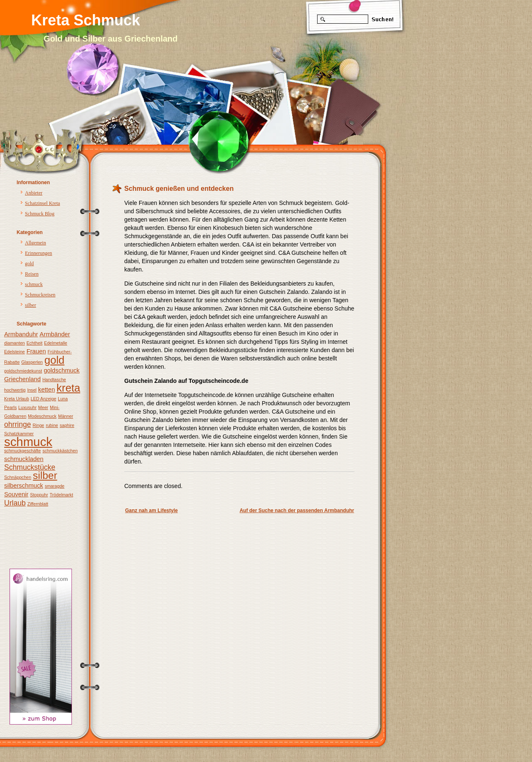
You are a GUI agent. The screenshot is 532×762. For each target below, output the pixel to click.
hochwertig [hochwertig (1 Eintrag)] (15, 390)
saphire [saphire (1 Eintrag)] (67, 425)
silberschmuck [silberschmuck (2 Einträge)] (24, 486)
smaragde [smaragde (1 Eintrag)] (55, 486)
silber (31, 305)
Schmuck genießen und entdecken (179, 189)
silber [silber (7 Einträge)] (45, 475)
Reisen (32, 274)
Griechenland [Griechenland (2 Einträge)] (22, 379)
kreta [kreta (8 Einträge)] (68, 388)
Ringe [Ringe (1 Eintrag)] (38, 425)
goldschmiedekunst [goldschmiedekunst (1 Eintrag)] (23, 371)
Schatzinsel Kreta (42, 203)
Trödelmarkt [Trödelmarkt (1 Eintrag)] (61, 495)
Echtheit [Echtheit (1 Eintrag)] (35, 343)
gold (29, 264)
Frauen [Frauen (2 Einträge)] (36, 351)
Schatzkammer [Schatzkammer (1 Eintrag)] (19, 434)
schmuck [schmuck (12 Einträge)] (28, 442)
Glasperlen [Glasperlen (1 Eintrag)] (32, 362)
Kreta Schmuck (86, 20)
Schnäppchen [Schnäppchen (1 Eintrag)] (18, 477)
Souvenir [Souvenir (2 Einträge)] (16, 494)
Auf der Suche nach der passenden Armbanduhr (297, 510)
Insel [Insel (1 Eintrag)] (32, 390)
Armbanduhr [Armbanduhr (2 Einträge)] (21, 334)
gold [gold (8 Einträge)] (54, 360)
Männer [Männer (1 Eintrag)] (66, 416)
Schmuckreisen (40, 295)
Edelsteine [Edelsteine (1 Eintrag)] (15, 352)
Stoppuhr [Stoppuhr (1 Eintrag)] (39, 495)
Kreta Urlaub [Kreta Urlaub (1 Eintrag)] (17, 399)
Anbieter (34, 193)
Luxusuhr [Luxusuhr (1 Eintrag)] (27, 407)
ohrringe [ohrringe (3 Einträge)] (18, 424)
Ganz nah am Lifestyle (151, 510)
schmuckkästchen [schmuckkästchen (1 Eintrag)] (60, 451)
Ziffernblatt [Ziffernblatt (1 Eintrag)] (38, 504)
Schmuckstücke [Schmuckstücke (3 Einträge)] (30, 467)
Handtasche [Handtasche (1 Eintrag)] (54, 380)
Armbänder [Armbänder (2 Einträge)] (55, 334)
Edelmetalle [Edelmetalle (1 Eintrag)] (56, 343)
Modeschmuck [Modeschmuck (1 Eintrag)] (42, 416)
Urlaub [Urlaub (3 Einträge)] (15, 503)
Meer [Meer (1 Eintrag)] (43, 407)
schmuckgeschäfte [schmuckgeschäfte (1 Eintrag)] (22, 451)
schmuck (34, 284)
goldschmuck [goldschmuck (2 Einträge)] (62, 370)
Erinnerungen (38, 253)
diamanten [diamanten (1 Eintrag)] (15, 343)
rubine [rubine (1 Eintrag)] (52, 425)
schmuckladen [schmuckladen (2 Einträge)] (24, 459)
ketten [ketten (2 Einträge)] (47, 390)
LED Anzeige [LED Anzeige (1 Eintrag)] (44, 399)
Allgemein (36, 243)
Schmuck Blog (40, 214)
